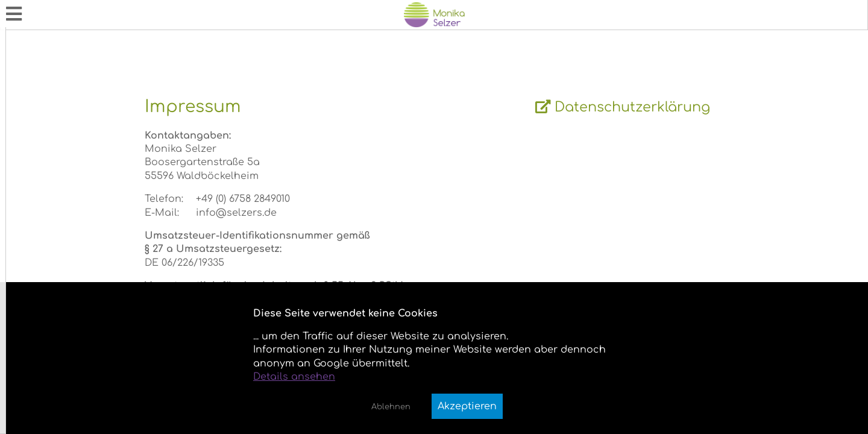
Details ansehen (294, 377)
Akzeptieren (467, 406)
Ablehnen (391, 407)
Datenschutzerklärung (687, 121)
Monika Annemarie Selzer (65, 7)
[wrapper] (526, 217)
